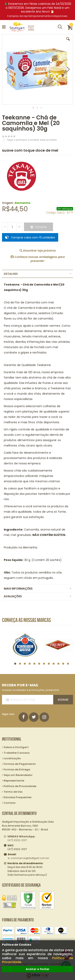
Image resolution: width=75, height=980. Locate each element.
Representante (14, 781)
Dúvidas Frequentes (17, 797)
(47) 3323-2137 (21, 838)
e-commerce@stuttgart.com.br (28, 858)
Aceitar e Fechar (38, 969)
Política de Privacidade (20, 786)
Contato (10, 803)
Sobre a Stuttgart (16, 747)
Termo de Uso (13, 792)
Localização (12, 758)
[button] (68, 42)
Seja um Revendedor (18, 775)
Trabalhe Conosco (17, 753)
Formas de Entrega (17, 769)
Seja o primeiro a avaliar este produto (32, 140)
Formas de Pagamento (20, 764)
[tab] (37, 274)
